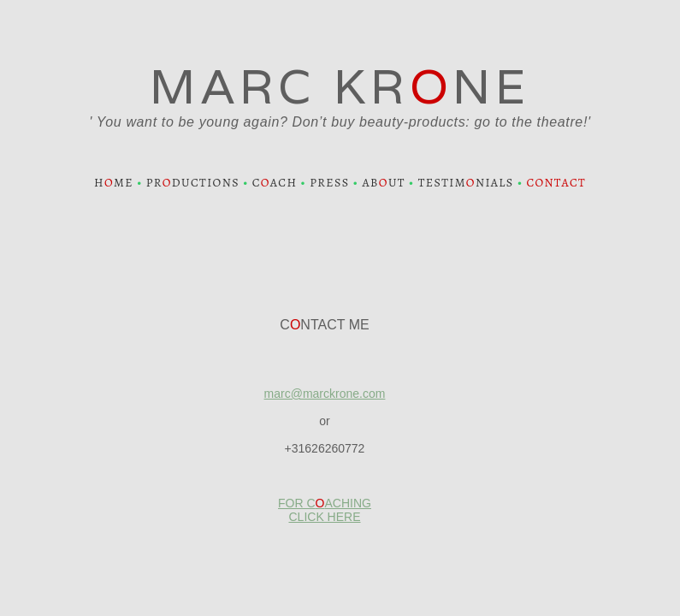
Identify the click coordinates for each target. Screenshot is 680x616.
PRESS (329, 183)
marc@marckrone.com (325, 394)
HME (114, 183)
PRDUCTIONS (193, 183)
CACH (275, 183)
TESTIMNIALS (466, 183)
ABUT (383, 183)
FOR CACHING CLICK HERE (325, 510)
